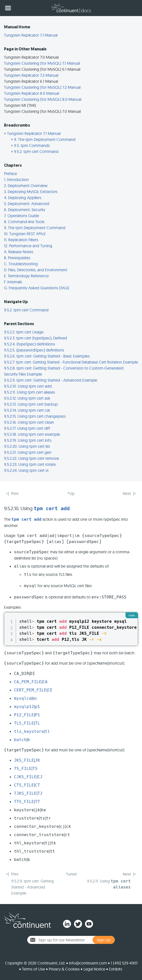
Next (127, 493)
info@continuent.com (88, 963)
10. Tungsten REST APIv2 (25, 234)
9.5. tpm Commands (32, 145)
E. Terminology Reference (26, 276)
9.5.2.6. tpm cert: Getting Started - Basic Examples (47, 356)
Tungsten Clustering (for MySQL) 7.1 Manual (42, 63)
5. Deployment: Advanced (27, 204)
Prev (15, 493)
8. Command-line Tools (24, 222)
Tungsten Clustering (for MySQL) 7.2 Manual (42, 87)
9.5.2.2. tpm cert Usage (24, 332)
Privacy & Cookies (64, 969)
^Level (71, 874)
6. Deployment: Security (25, 210)
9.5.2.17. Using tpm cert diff (27, 428)
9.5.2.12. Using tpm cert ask (27, 398)
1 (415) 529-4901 (124, 963)
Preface (10, 173)
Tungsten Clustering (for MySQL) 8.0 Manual (43, 99)
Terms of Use (33, 969)
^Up (71, 493)
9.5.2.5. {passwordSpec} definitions (34, 350)
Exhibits (116, 969)
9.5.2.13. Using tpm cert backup (31, 404)
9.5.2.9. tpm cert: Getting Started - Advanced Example (51, 380)
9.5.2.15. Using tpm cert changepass (35, 416)
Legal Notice (94, 969)
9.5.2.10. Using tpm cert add (28, 386)
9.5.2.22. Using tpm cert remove (31, 458)
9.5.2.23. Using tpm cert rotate (30, 464)
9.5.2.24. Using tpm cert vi (26, 470)
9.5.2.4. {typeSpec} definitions (29, 344)
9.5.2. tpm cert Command (36, 151)
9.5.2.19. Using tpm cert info (28, 440)
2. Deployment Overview (26, 186)
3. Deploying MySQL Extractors (31, 192)
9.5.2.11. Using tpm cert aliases (29, 392)
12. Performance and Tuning (28, 246)
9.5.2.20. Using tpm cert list (27, 446)
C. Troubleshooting (21, 264)
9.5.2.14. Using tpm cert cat (27, 410)
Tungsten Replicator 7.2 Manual (31, 75)
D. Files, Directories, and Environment (36, 270)
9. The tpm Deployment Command (45, 139)
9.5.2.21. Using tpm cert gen (28, 452)
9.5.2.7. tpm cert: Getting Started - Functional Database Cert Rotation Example (71, 362)
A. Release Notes (19, 252)
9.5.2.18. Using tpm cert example (32, 434)
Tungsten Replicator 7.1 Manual (31, 35)
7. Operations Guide (21, 216)
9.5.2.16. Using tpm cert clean (29, 422)
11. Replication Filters (21, 240)
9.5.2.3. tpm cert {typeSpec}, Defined (35, 338)
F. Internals (13, 282)
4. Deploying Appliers (23, 198)
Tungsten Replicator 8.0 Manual (31, 93)
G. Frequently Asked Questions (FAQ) (36, 288)
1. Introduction (16, 180)
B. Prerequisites (17, 258)
